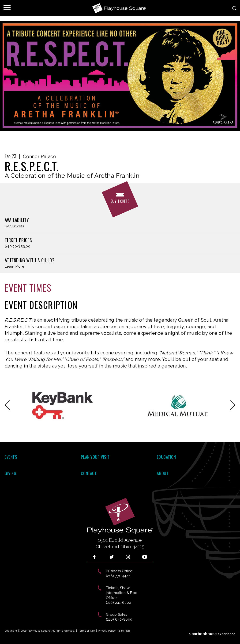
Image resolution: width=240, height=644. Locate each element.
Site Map (124, 631)
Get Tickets (14, 226)
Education (166, 457)
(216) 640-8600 (119, 619)
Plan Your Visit (95, 457)
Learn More (14, 267)
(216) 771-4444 (118, 576)
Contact (89, 473)
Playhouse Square (120, 8)
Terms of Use (87, 631)
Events (11, 457)
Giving (10, 473)
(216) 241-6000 (118, 603)
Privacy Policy (107, 631)
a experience (212, 632)
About (163, 473)
